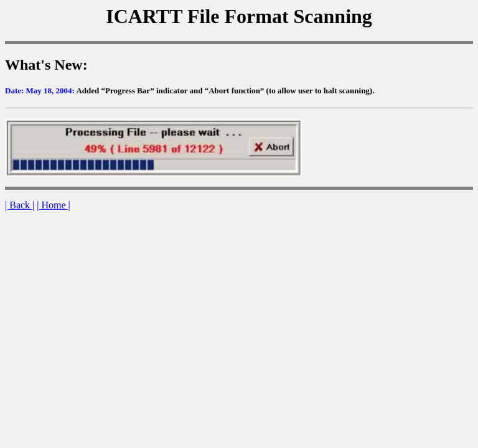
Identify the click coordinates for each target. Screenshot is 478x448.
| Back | (20, 205)
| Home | (54, 205)
